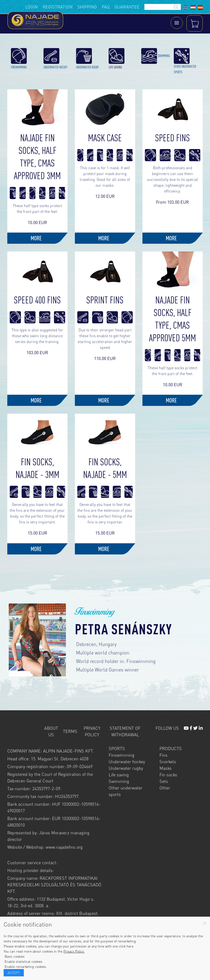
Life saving (119, 769)
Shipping (87, 7)
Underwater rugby (126, 762)
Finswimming (122, 749)
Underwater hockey (127, 755)
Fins (163, 749)
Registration (57, 7)
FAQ (106, 7)
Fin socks (168, 769)
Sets (164, 775)
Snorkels (168, 755)
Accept (14, 973)
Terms (70, 725)
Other (165, 782)
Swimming (119, 775)
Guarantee (127, 7)
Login (31, 7)
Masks (166, 762)
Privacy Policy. (74, 951)
